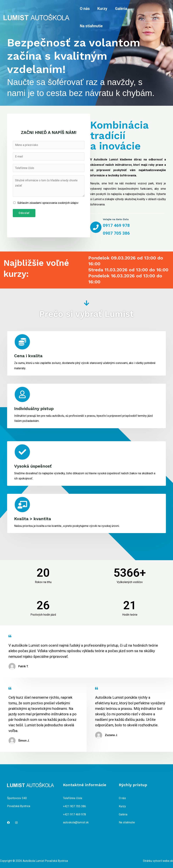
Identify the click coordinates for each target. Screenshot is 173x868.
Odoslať (24, 213)
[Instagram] (16, 823)
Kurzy (102, 9)
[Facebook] (8, 823)
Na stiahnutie (91, 26)
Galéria (121, 9)
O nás (85, 9)
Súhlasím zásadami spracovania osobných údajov (48, 203)
